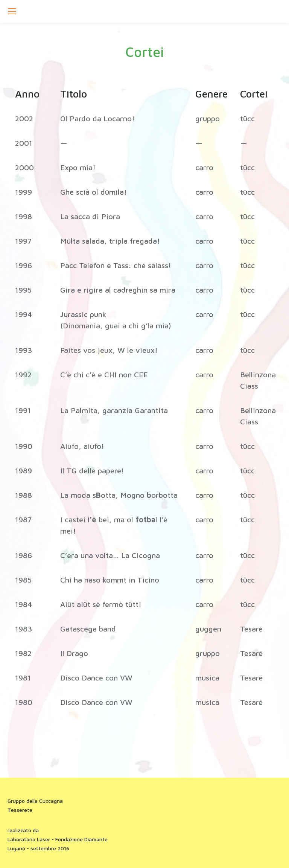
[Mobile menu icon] (12, 11)
